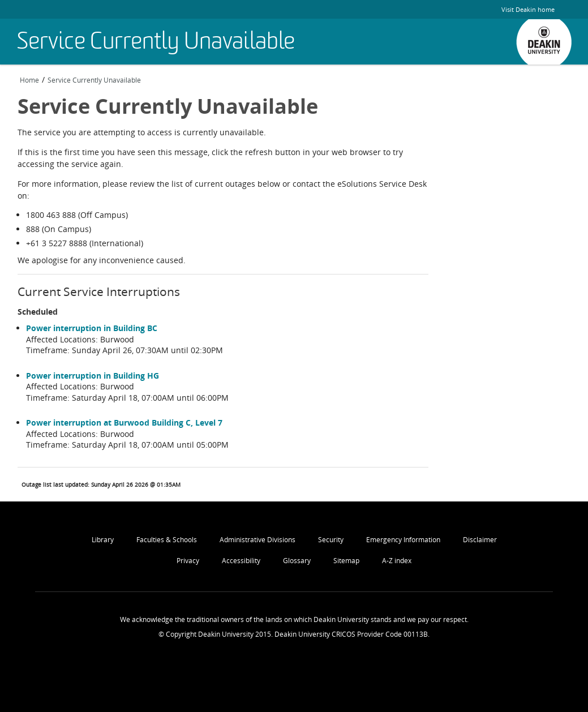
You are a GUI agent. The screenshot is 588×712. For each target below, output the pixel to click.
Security (331, 540)
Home (29, 80)
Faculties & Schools (167, 540)
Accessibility (241, 561)
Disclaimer (480, 540)
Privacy (188, 561)
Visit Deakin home (528, 9)
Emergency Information (403, 540)
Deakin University (544, 42)
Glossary (297, 561)
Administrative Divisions (257, 540)
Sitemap (346, 561)
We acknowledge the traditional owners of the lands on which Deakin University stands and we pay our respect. (294, 619)
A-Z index (397, 561)
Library (103, 540)
